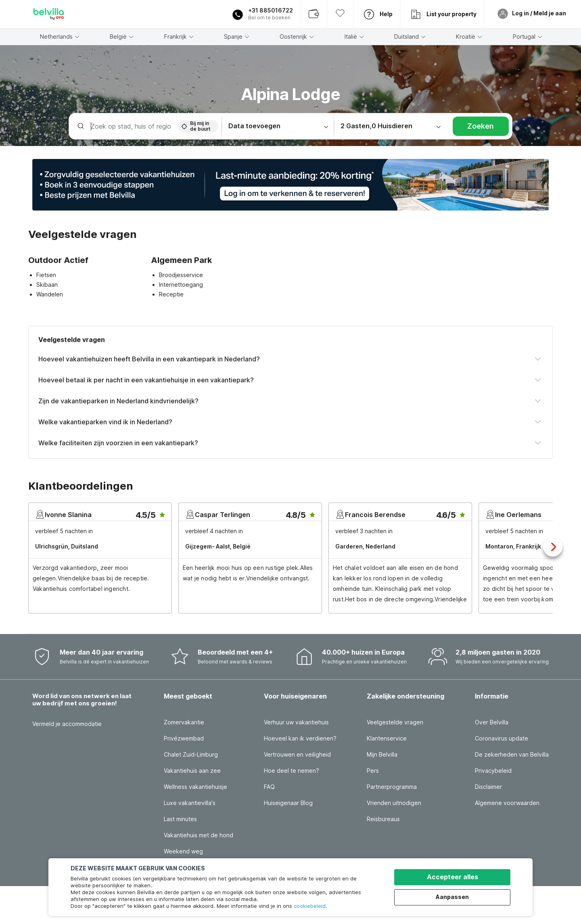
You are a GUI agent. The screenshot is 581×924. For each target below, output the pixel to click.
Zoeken (481, 126)
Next (553, 547)
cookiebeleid (310, 906)
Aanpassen (452, 897)
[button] (290, 185)
